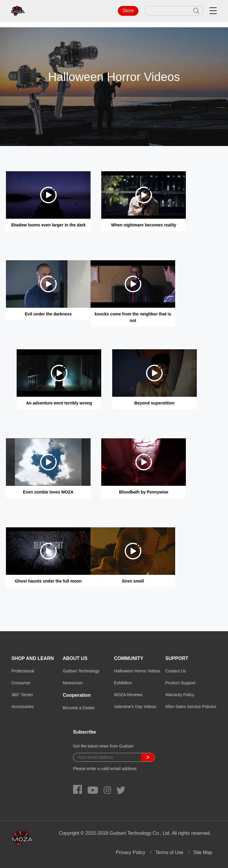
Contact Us (176, 671)
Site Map (203, 852)
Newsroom (73, 683)
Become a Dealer (79, 708)
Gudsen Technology (81, 671)
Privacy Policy (131, 852)
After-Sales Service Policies (191, 707)
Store (128, 11)
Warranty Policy (180, 695)
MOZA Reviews (128, 695)
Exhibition (123, 683)
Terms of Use (169, 852)
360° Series (22, 695)
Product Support (180, 683)
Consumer (21, 683)
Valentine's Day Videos (135, 707)
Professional (23, 671)
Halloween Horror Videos (137, 671)
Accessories (22, 707)
